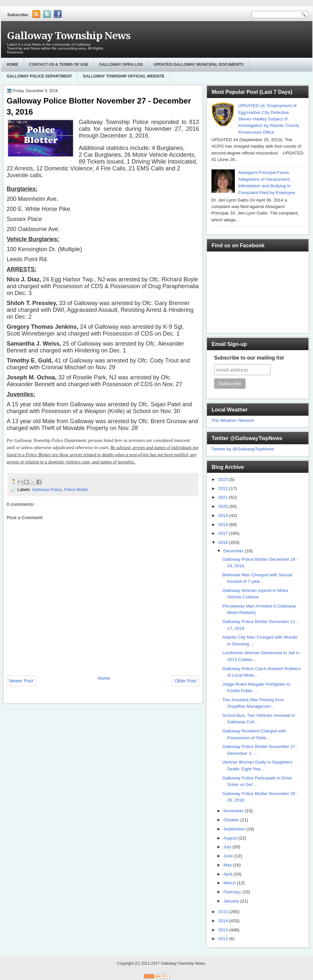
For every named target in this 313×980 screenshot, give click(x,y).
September (235, 829)
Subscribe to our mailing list (249, 358)
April (229, 874)
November (234, 811)
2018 (223, 525)
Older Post (186, 681)
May (228, 865)
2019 (223, 515)
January (232, 901)
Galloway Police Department (40, 76)
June (229, 856)
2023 (223, 479)
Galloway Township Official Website (124, 76)
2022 (223, 489)
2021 (223, 497)
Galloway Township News (69, 36)
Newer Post (21, 681)
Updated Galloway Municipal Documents (199, 65)
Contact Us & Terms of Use (59, 65)
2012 (223, 939)
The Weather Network (233, 420)
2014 (223, 921)
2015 (223, 912)
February (233, 892)
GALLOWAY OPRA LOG (121, 65)
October (232, 820)
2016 (223, 542)
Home (13, 65)
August (231, 838)
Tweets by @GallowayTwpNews (243, 449)
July (228, 847)
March (230, 883)
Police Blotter (76, 490)
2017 (223, 533)
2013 (223, 930)
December (234, 551)
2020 (223, 506)
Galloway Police (47, 490)
